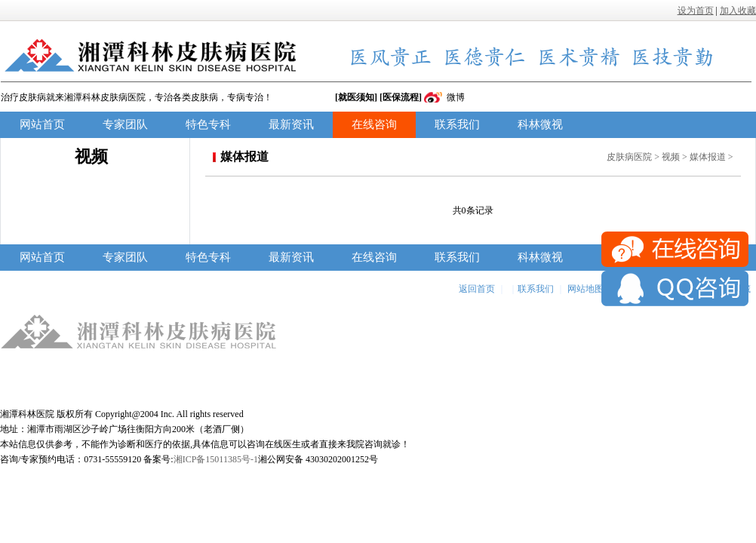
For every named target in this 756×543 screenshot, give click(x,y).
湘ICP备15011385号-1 (216, 459)
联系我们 (457, 124)
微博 (456, 97)
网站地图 (585, 289)
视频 (671, 157)
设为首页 (696, 11)
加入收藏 (738, 11)
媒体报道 (708, 157)
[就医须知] (356, 97)
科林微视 (540, 124)
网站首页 (42, 124)
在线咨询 (374, 124)
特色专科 (208, 124)
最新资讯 (291, 124)
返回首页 (477, 289)
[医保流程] (401, 97)
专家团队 (125, 124)
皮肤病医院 (629, 157)
